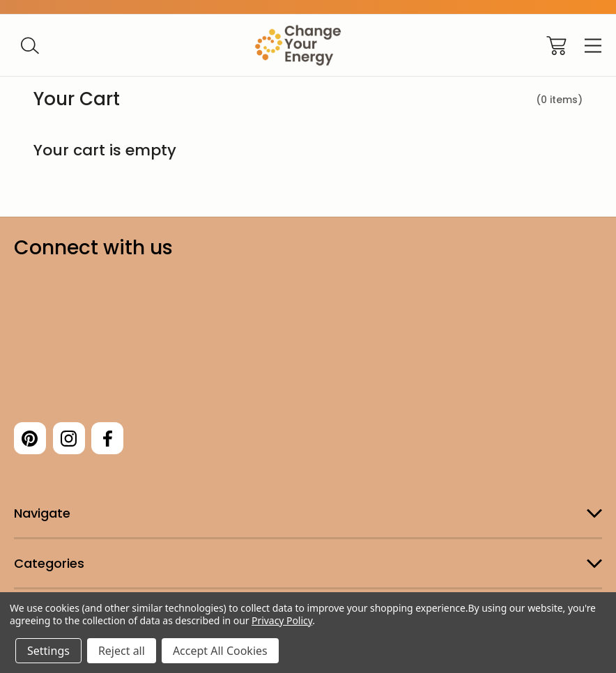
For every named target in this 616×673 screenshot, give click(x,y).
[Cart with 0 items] (556, 46)
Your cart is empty (105, 150)
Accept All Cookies (220, 651)
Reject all (122, 651)
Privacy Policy (282, 620)
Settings (48, 651)
